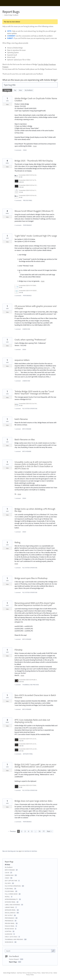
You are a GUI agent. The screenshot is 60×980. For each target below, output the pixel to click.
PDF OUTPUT (9, 915)
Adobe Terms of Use (47, 973)
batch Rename (21, 419)
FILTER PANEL (9, 889)
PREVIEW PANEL (28, 200)
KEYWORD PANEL (10, 902)
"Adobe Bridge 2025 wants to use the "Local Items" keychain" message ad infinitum (34, 392)
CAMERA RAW (26, 329)
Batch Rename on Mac (25, 439)
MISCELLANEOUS (10, 913)
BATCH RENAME (27, 429)
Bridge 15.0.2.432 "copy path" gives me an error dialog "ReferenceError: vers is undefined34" (35, 766)
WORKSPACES (9, 942)
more (35, 146)
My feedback (29, 90)
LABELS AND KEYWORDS (12, 905)
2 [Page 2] (22, 831)
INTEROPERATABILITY (11, 899)
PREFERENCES (9, 921)
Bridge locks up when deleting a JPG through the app (35, 510)
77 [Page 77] (44, 831)
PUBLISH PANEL (10, 926)
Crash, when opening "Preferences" (30, 340)
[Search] (53, 951)
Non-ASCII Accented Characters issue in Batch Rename (35, 696)
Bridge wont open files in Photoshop (31, 578)
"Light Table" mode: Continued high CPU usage (36, 236)
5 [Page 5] (32, 831)
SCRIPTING (8, 931)
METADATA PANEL (28, 754)
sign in (21, 851)
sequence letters (22, 360)
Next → (50, 831)
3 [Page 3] (25, 831)
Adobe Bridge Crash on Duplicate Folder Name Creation (36, 99)
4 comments (18, 200)
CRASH (25, 150)
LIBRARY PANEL (10, 907)
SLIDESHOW (9, 934)
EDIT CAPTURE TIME (11, 881)
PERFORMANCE (27, 225)
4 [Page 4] (28, 831)
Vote (7, 104)
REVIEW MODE (9, 929)
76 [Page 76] (40, 831)
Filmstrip (19, 650)
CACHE (7, 873)
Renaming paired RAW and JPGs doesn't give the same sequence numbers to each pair (35, 604)
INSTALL (7, 897)
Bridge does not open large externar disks (33, 801)
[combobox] (29, 951)
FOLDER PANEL (9, 891)
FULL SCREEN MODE (11, 894)
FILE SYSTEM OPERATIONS (30, 409)
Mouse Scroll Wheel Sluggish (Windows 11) (34, 211)
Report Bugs (13, 962)
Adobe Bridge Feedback (10, 973)
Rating (17, 542)
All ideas (7, 865)
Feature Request (14, 959)
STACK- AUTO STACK (11, 937)
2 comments (18, 754)
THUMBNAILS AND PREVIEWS (31, 685)
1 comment (18, 329)
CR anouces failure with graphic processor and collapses (36, 307)
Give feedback (14, 956)
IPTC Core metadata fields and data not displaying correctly (32, 721)
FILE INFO (8, 883)
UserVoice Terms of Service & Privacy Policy (29, 973)
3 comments (18, 150)
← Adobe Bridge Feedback (10, 15)
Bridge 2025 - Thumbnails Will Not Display (34, 161)
